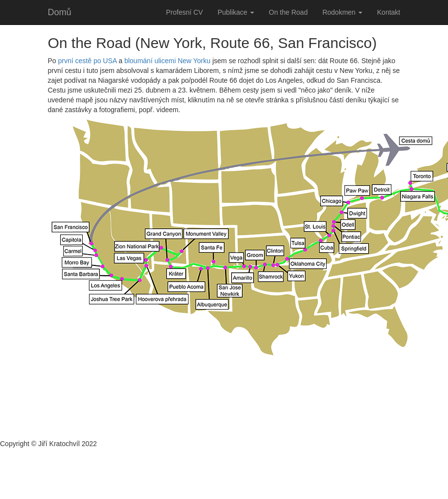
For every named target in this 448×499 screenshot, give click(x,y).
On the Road (288, 12)
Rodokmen (342, 12)
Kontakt (389, 12)
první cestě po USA (88, 61)
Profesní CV (184, 12)
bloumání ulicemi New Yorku (167, 61)
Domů (60, 12)
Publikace (236, 12)
